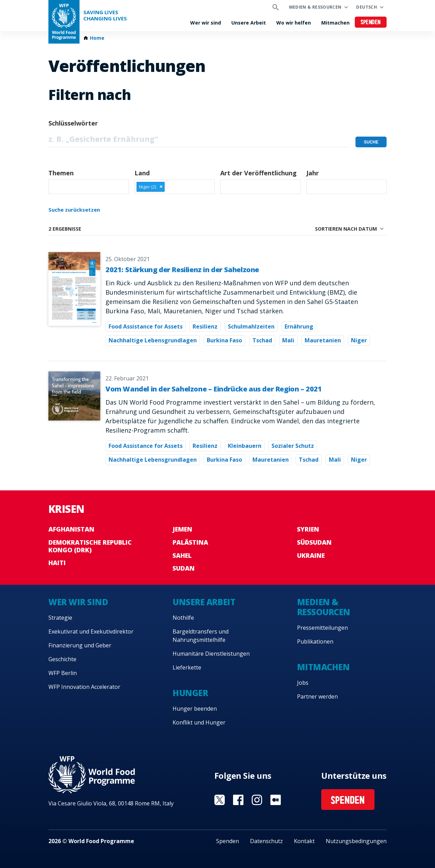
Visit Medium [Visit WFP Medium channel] (276, 800)
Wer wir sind (206, 23)
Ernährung (299, 326)
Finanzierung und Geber (80, 645)
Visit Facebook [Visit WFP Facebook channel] (238, 800)
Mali (288, 340)
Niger (359, 340)
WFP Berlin (63, 673)
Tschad (262, 340)
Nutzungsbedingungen (356, 841)
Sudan (184, 568)
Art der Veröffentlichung (258, 173)
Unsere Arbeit (249, 23)
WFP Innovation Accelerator (84, 687)
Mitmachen (335, 23)
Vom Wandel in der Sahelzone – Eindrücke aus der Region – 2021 (214, 389)
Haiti (57, 563)
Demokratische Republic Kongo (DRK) (90, 546)
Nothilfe (183, 618)
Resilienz (205, 326)
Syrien (308, 529)
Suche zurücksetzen (74, 210)
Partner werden (317, 696)
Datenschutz (266, 841)
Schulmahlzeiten (251, 326)
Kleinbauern (245, 446)
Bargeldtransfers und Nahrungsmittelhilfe (201, 636)
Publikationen (315, 641)
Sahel (182, 555)
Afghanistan (71, 529)
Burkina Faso (224, 340)
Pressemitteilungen (322, 628)
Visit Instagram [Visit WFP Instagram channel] (257, 800)
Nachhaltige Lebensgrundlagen (153, 340)
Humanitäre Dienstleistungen (211, 654)
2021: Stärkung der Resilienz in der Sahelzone (182, 270)
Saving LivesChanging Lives (105, 15)
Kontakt (304, 841)
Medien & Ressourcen (315, 7)
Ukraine (311, 555)
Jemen (182, 529)
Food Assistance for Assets (146, 326)
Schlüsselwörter (73, 123)
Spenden (371, 23)
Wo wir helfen (294, 23)
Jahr (313, 173)
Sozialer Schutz (293, 446)
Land (142, 173)
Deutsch (367, 7)
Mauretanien (323, 340)
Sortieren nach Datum (346, 229)
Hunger (190, 693)
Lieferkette (187, 667)
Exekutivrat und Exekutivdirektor (91, 631)
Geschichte (62, 659)
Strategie (60, 618)
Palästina (190, 542)
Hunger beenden (195, 709)
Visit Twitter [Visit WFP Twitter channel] (220, 800)
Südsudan (314, 542)
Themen (61, 173)
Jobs (303, 683)
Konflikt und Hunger (199, 722)
